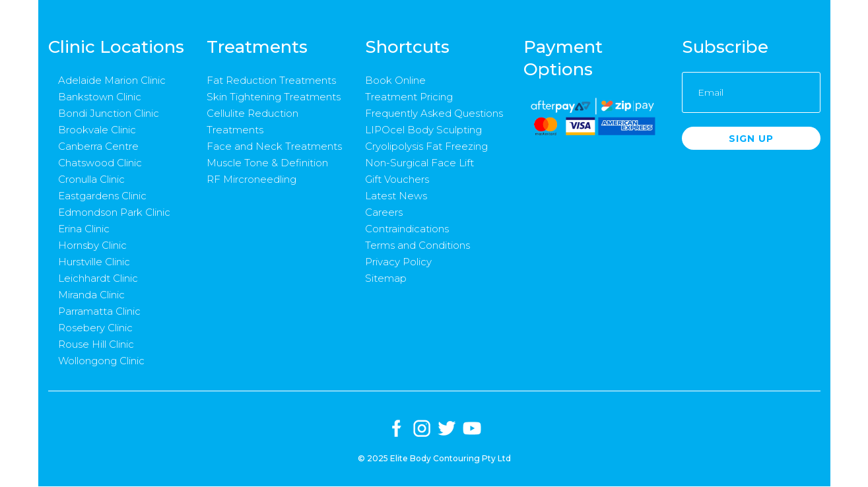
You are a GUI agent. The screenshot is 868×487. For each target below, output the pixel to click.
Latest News (396, 196)
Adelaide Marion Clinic (112, 80)
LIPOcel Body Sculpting (423, 130)
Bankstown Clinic (100, 97)
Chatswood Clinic (100, 163)
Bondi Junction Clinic (109, 113)
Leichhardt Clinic (98, 278)
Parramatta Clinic (99, 311)
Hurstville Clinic (94, 262)
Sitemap (386, 278)
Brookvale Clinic (97, 130)
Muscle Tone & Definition (267, 163)
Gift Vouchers (397, 179)
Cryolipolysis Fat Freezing (426, 146)
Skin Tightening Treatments (274, 97)
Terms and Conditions (417, 245)
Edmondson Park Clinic (114, 212)
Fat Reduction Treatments (271, 80)
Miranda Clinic (91, 295)
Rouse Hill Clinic (96, 344)
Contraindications (407, 229)
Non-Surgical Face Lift (419, 163)
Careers (384, 212)
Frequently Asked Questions (434, 113)
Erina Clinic (84, 229)
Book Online (395, 80)
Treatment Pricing (409, 97)
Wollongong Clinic (101, 361)
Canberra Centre (98, 146)
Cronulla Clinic (91, 179)
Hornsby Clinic (92, 245)
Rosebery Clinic (95, 328)
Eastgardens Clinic (102, 196)
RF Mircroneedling (251, 179)
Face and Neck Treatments (274, 146)
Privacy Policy (398, 262)
